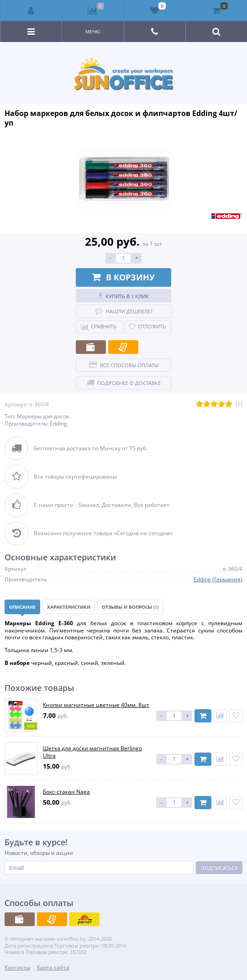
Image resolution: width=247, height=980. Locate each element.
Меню (93, 32)
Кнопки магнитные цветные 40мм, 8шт (96, 705)
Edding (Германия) (218, 579)
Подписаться (219, 868)
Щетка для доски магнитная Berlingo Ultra (92, 752)
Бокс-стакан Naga (66, 792)
